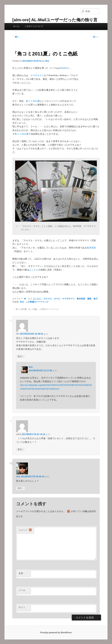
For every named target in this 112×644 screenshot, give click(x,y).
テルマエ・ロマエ (52, 299)
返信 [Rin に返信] (20, 356)
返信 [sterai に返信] (20, 449)
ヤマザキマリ (37, 75)
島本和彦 (91, 248)
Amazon (64, 68)
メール (22, 590)
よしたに (34, 270)
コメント (25, 530)
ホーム (16, 26)
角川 (96, 299)
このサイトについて (34, 26)
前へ (16, 37)
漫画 (89, 299)
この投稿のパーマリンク (37, 302)
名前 (21, 573)
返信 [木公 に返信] (20, 488)
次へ (96, 37)
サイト (22, 607)
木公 (47, 61)
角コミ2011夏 (33, 101)
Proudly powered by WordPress (56, 633)
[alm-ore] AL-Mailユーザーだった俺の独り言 (55, 20)
